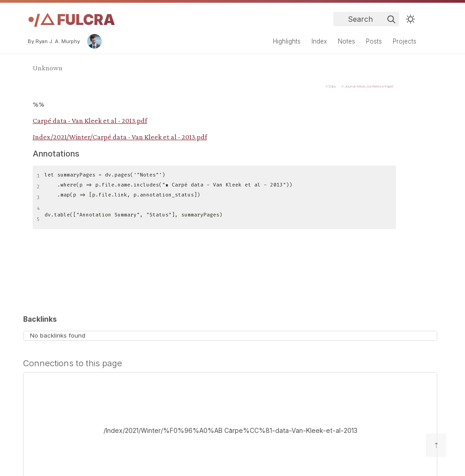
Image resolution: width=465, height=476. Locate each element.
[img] (391, 20)
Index (319, 41)
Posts (374, 41)
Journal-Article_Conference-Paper (369, 86)
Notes (346, 41)
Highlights (287, 41)
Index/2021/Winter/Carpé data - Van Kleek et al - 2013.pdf (120, 137)
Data (332, 86)
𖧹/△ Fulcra (71, 20)
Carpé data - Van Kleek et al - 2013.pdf (90, 120)
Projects (405, 41)
